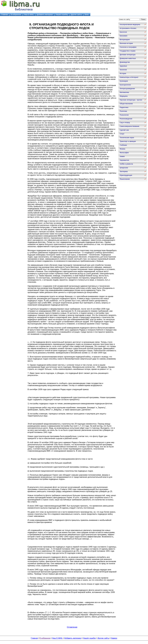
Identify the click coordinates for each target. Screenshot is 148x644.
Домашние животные (128, 58)
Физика (122, 149)
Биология (123, 32)
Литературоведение (127, 89)
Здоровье (123, 66)
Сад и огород (125, 122)
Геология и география (128, 47)
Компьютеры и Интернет (129, 77)
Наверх (114, 638)
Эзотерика (124, 171)
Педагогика (124, 107)
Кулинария (124, 81)
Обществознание (126, 104)
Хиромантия (124, 160)
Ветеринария (125, 40)
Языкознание (125, 179)
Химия (122, 156)
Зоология (123, 70)
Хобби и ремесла (126, 164)
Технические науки (127, 138)
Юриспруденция (126, 175)
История (123, 73)
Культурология (125, 85)
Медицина (124, 96)
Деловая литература (128, 55)
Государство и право (128, 51)
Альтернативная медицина (130, 24)
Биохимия (123, 36)
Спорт (122, 134)
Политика (123, 111)
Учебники (123, 145)
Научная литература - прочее (131, 100)
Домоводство (125, 62)
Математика (124, 92)
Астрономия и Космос (128, 28)
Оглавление (72, 627)
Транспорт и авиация (128, 141)
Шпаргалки (124, 168)
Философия (124, 153)
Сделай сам (124, 130)
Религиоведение (126, 119)
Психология (124, 115)
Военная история (126, 43)
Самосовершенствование (129, 126)
